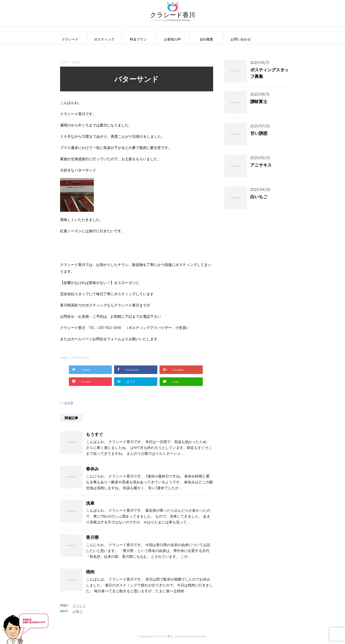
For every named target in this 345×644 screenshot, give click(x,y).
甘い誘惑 (259, 133)
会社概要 (206, 39)
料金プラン (138, 39)
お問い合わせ (241, 39)
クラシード (70, 39)
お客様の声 (172, 39)
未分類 (69, 403)
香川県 (92, 537)
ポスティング (104, 39)
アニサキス (261, 165)
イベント (79, 606)
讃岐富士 (259, 101)
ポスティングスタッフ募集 (269, 73)
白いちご (259, 197)
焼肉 (90, 572)
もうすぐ (95, 434)
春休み (92, 469)
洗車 (90, 503)
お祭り (78, 611)
